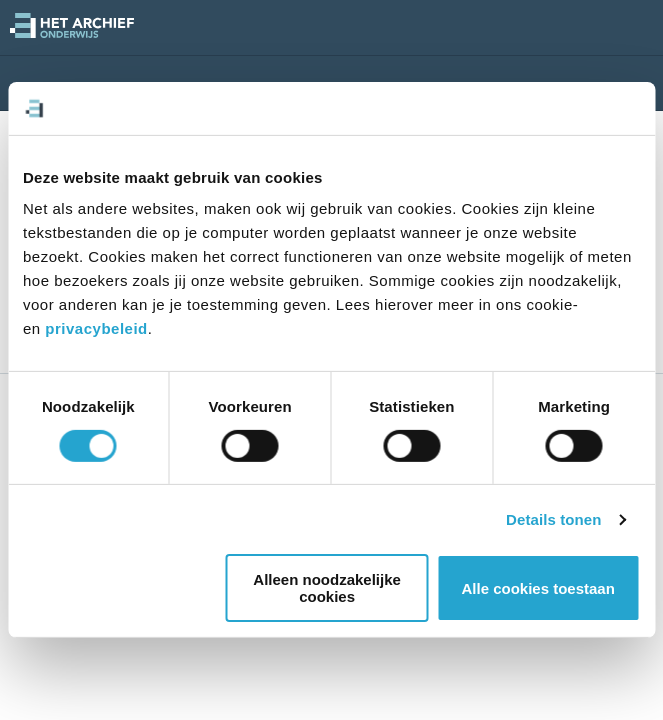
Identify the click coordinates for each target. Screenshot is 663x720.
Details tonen (553, 519)
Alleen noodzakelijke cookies (329, 588)
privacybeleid (96, 328)
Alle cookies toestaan (537, 588)
